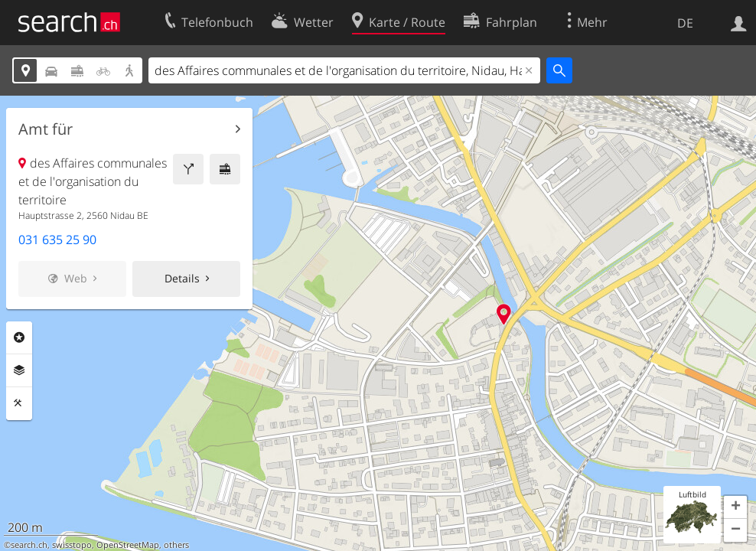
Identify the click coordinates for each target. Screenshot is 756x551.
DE (685, 23)
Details (182, 278)
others (176, 545)
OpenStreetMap (128, 545)
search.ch (29, 545)
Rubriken (19, 337)
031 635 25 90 (57, 240)
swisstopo (72, 545)
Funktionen (19, 403)
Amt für (46, 129)
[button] (735, 507)
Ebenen (19, 370)
